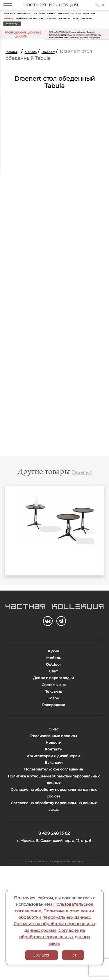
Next (95, 545)
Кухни (54, 675)
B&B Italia (91, 20)
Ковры (53, 747)
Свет (53, 706)
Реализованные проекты (53, 795)
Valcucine (56, 20)
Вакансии (53, 836)
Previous (14, 545)
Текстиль (54, 736)
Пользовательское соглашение (53, 846)
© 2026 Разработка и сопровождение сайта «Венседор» (55, 973)
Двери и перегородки (53, 716)
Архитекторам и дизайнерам (53, 825)
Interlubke (30, 26)
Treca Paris (63, 33)
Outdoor (54, 695)
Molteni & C (31, 33)
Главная (15, 61)
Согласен (41, 955)
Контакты (54, 815)
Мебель (41, 61)
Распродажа (54, 757)
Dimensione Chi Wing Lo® (79, 26)
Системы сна (53, 726)
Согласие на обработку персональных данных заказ (55, 937)
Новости (54, 805)
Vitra (47, 33)
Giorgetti (12, 33)
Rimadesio (12, 20)
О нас (54, 785)
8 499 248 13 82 (93, 8)
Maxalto (11, 26)
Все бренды (88, 33)
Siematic (73, 20)
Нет (73, 955)
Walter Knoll (34, 20)
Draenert (49, 26)
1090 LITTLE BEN (55, 577)
